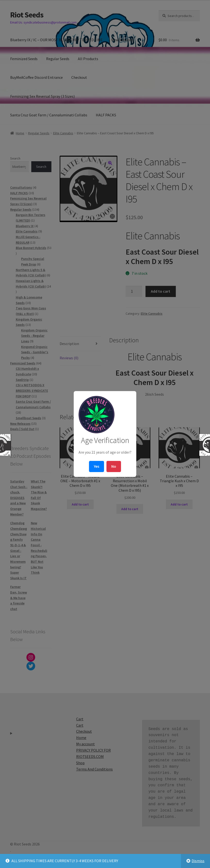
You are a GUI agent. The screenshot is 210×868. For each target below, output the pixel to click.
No (114, 466)
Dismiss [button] (198, 861)
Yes (97, 466)
